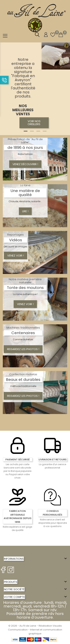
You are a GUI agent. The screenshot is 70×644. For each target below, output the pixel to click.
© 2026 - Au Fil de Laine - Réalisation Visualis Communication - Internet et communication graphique (35, 630)
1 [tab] (26, 131)
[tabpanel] (35, 89)
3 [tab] (38, 131)
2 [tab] (32, 131)
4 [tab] (45, 131)
